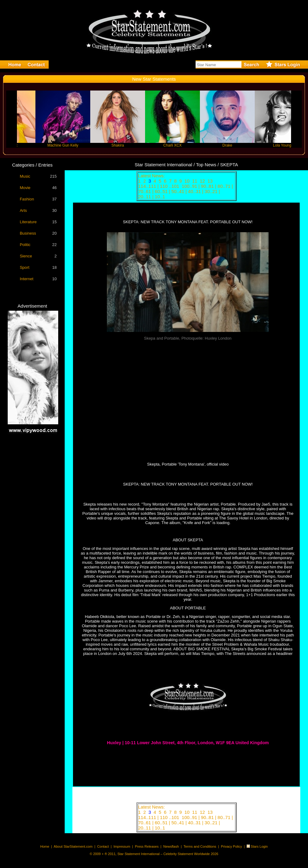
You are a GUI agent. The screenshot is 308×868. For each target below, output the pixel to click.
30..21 (212, 191)
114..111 (148, 186)
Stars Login (259, 846)
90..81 (208, 186)
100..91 (190, 186)
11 (195, 181)
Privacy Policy (231, 846)
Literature (28, 222)
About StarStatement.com (73, 846)
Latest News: (152, 176)
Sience (26, 256)
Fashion (27, 199)
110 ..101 (170, 186)
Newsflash (171, 846)
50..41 (178, 191)
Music (25, 176)
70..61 (145, 191)
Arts (23, 210)
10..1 (160, 197)
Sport (24, 267)
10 (188, 181)
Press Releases (147, 846)
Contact (103, 846)
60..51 (162, 191)
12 (203, 181)
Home (45, 846)
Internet (26, 279)
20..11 (145, 197)
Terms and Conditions (200, 846)
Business (28, 233)
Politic (25, 245)
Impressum (122, 846)
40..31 (195, 191)
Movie (25, 188)
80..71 (225, 186)
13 (211, 181)
